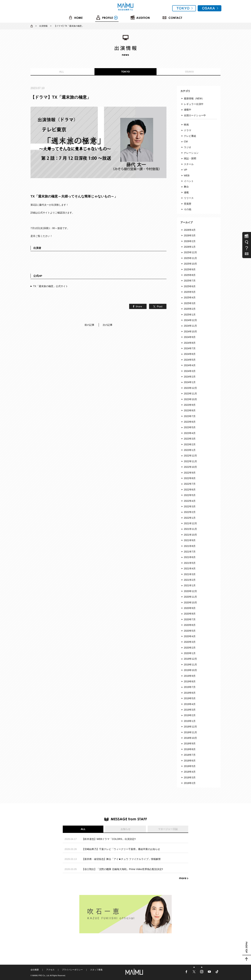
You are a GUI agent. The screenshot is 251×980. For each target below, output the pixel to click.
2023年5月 (190, 427)
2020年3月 (190, 642)
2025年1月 (190, 315)
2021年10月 (190, 535)
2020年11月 (190, 597)
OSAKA (189, 72)
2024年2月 (190, 377)
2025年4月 (190, 298)
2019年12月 (190, 659)
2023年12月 (190, 388)
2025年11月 (190, 258)
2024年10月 (190, 331)
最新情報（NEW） (194, 98)
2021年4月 (190, 569)
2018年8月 (190, 749)
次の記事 (108, 325)
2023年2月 (190, 444)
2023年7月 (190, 416)
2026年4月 (190, 230)
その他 (188, 209)
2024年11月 (190, 326)
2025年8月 (190, 275)
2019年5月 (190, 698)
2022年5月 (190, 495)
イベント (189, 181)
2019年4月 (190, 704)
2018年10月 (190, 738)
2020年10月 (190, 603)
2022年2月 (190, 512)
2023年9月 (190, 405)
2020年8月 (190, 614)
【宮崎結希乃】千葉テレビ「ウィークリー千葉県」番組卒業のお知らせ (121, 849)
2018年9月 (190, 743)
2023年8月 (190, 410)
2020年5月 (190, 631)
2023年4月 (190, 433)
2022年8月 (190, 478)
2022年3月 (190, 506)
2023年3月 (190, 439)
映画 (186, 125)
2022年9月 (190, 473)
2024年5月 (190, 360)
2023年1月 (190, 450)
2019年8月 (190, 681)
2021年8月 (190, 546)
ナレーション (191, 153)
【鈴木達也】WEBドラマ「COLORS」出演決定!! (109, 839)
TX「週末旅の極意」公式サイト (51, 286)
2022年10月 (190, 467)
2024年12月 (190, 320)
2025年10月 (190, 264)
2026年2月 (190, 241)
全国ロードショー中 (195, 115)
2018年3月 (190, 777)
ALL (62, 72)
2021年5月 (190, 563)
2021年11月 (190, 529)
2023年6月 (190, 422)
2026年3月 (190, 235)
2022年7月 (190, 484)
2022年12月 (190, 456)
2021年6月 (190, 557)
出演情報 (43, 26)
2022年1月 (190, 518)
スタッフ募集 (96, 970)
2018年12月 (190, 727)
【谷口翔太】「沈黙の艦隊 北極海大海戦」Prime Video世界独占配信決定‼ (122, 869)
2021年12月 (190, 523)
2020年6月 (190, 625)
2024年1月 (190, 382)
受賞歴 (188, 204)
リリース (189, 198)
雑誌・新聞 (190, 158)
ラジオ (188, 147)
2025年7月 (190, 281)
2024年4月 (190, 365)
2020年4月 (190, 636)
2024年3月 (190, 371)
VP (186, 170)
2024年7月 (190, 348)
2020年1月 (190, 653)
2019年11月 (190, 665)
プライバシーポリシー (72, 970)
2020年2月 (190, 648)
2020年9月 (190, 608)
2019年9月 (190, 676)
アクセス (50, 970)
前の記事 (89, 325)
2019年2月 (190, 715)
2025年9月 (190, 269)
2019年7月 (190, 687)
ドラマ (188, 130)
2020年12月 (190, 591)
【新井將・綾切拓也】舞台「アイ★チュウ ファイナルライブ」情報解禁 (121, 859)
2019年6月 (190, 693)
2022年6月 (190, 490)
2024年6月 (190, 354)
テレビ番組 (190, 136)
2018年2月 (190, 783)
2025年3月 (190, 303)
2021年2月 (190, 580)
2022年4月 (190, 501)
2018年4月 (190, 772)
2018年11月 (190, 732)
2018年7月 (190, 755)
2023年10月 (190, 399)
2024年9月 (190, 337)
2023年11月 (190, 394)
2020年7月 (190, 619)
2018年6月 (190, 761)
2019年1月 (190, 721)
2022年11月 (190, 461)
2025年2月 (190, 309)
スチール (189, 164)
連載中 (188, 110)
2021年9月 (190, 540)
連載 (186, 192)
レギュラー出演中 (194, 104)
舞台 (186, 187)
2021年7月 (190, 552)
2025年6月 (190, 286)
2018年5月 (190, 766)
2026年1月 (190, 247)
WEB (187, 176)
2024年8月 (190, 343)
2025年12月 (190, 252)
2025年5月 (190, 292)
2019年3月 (190, 710)
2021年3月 (190, 574)
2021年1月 (190, 585)
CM (186, 142)
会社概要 (35, 970)
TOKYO (125, 72)
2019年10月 (190, 670)
